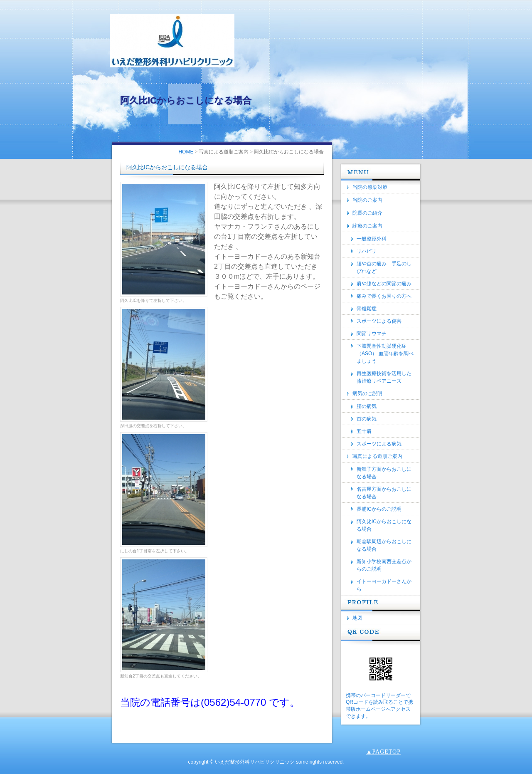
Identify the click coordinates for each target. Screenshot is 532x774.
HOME (186, 152)
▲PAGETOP (383, 752)
